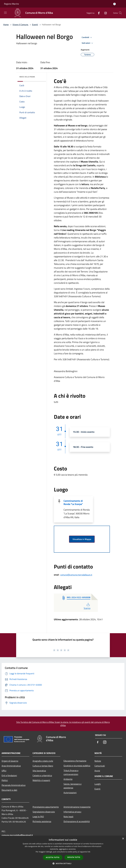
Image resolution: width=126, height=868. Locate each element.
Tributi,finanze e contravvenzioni (71, 772)
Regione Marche (11, 4)
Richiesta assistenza (42, 821)
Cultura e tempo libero (43, 766)
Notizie (98, 761)
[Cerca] (120, 13)
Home (6, 25)
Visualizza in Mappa (82, 539)
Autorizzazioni (70, 793)
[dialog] (63, 852)
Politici (5, 780)
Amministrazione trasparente (77, 807)
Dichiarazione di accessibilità (77, 821)
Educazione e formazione (75, 761)
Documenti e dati (9, 790)
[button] (63, 863)
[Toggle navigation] (5, 13)
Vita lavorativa (39, 771)
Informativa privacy (72, 812)
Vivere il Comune (21, 25)
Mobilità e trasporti (41, 780)
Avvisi (97, 771)
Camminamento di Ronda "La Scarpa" (73, 502)
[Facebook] (98, 13)
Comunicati (100, 766)
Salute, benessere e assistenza (72, 786)
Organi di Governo (10, 761)
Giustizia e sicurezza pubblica (77, 766)
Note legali (68, 817)
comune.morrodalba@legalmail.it (17, 835)
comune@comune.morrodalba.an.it (76, 575)
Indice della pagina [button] (27, 77)
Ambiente (68, 779)
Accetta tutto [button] (53, 857)
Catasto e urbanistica (42, 775)
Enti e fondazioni (9, 775)
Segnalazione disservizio (44, 812)
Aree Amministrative (11, 766)
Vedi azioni (88, 43)
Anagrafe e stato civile (43, 761)
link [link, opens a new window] (89, 852)
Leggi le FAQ (38, 817)
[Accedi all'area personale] (114, 4)
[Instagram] (104, 13)
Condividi (87, 37)
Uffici (4, 771)
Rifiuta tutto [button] (74, 857)
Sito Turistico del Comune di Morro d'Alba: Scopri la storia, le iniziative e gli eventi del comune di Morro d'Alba (63, 724)
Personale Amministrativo (14, 785)
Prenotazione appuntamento (46, 807)
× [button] (123, 839)
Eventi (35, 25)
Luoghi (98, 784)
